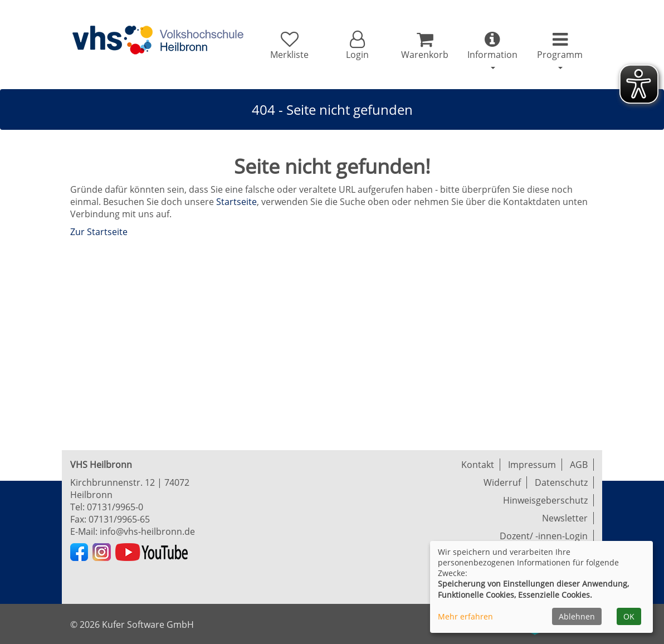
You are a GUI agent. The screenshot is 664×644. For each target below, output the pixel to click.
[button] (357, 46)
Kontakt (478, 465)
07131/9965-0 (115, 507)
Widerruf (502, 482)
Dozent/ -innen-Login (544, 536)
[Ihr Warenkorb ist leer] (425, 46)
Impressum (532, 465)
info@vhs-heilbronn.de (147, 531)
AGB (579, 465)
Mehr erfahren (465, 616)
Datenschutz (561, 482)
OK (629, 616)
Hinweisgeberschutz (545, 500)
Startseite (236, 202)
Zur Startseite (99, 232)
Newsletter (565, 518)
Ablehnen (577, 616)
